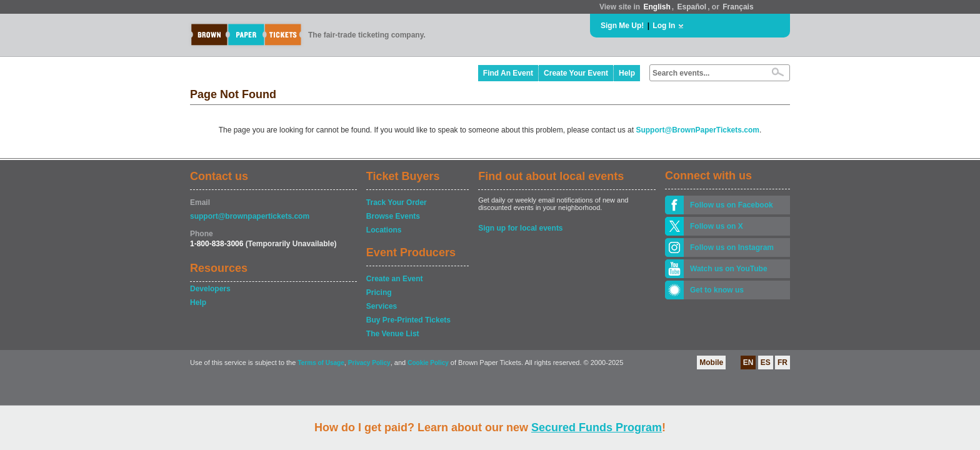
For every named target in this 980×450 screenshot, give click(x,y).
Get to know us (717, 290)
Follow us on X (717, 226)
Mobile (711, 362)
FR (782, 362)
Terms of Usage (321, 363)
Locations (384, 230)
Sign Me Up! (622, 26)
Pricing (379, 292)
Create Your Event (576, 73)
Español (692, 7)
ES (766, 362)
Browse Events (393, 216)
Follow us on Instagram (732, 247)
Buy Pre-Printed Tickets (408, 320)
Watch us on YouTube (729, 269)
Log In (664, 26)
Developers (210, 289)
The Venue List (393, 334)
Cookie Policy (428, 363)
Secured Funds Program (597, 427)
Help (627, 73)
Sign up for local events (520, 228)
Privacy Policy (369, 363)
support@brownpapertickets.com (250, 216)
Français (738, 7)
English (657, 7)
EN (748, 362)
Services (382, 306)
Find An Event (508, 73)
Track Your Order (397, 202)
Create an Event (395, 279)
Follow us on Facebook (732, 205)
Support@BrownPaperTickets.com (697, 130)
